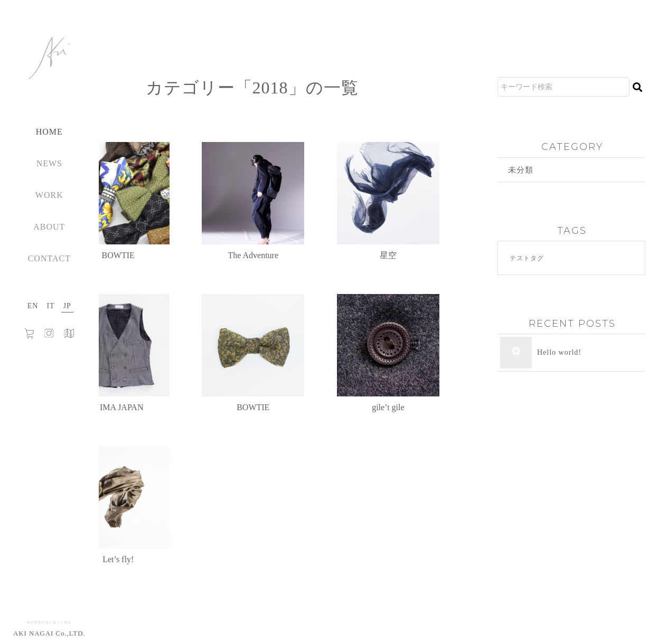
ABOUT (49, 227)
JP (67, 306)
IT (50, 306)
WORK (49, 195)
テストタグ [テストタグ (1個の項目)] (527, 259)
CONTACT (49, 258)
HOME (49, 132)
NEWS (49, 163)
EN (33, 306)
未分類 (522, 170)
